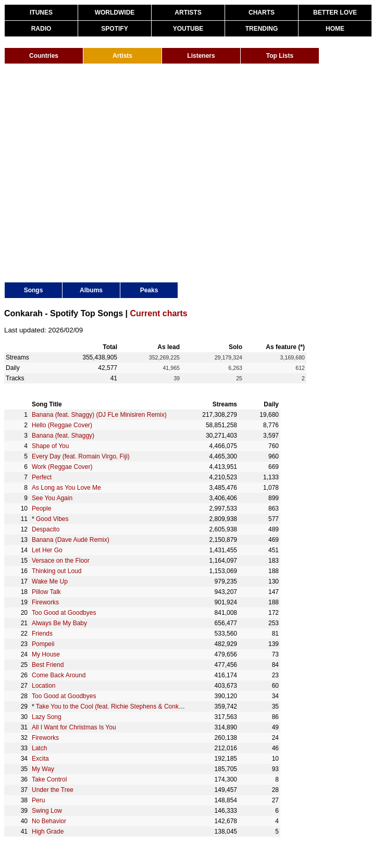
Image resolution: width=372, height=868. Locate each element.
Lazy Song (47, 717)
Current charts (159, 313)
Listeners (201, 56)
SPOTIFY (114, 29)
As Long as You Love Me (66, 488)
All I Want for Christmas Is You (74, 727)
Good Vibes (52, 519)
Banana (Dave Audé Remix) (71, 540)
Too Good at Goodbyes (64, 613)
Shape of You (50, 446)
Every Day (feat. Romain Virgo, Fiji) (81, 456)
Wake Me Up (50, 581)
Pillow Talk (46, 592)
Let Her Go (47, 550)
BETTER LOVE (335, 13)
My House (46, 654)
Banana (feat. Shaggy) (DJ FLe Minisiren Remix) (99, 415)
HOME (335, 29)
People (41, 509)
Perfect (42, 477)
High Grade (48, 832)
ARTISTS (188, 13)
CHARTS (262, 13)
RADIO (41, 29)
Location (44, 686)
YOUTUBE (188, 29)
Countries (44, 56)
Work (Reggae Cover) (62, 467)
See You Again (52, 498)
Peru (38, 800)
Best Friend (48, 665)
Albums (91, 290)
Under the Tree (53, 790)
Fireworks (45, 602)
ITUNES (41, 13)
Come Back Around (59, 675)
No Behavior (49, 821)
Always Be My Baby (59, 623)
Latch (39, 748)
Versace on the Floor (61, 561)
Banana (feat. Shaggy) (63, 436)
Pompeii (43, 644)
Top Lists (280, 56)
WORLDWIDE (115, 13)
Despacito (46, 529)
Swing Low (47, 811)
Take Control (49, 779)
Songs (34, 290)
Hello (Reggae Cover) (62, 425)
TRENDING (262, 29)
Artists (122, 56)
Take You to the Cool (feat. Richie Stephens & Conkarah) (115, 706)
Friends (42, 634)
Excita (40, 759)
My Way (43, 769)
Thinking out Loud (57, 571)
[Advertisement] (98, 172)
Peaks (149, 290)
